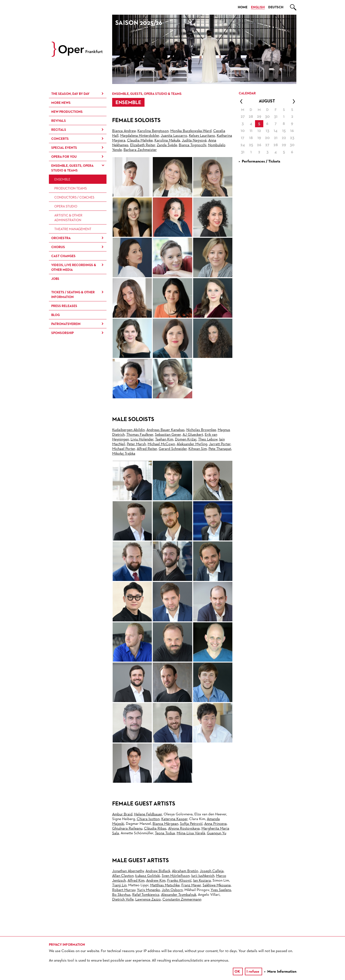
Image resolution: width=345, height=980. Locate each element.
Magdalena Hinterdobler (140, 136)
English (258, 7)
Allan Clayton (123, 876)
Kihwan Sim (198, 449)
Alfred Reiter (147, 449)
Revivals (59, 121)
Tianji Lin (119, 885)
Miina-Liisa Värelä (191, 833)
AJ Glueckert (193, 435)
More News (61, 103)
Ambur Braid (122, 814)
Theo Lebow (208, 439)
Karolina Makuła (167, 141)
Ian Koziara (202, 881)
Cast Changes (63, 256)
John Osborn (172, 890)
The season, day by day (70, 94)
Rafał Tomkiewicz (146, 895)
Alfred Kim (136, 881)
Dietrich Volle (123, 900)
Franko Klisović (179, 881)
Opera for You (64, 157)
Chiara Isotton (148, 819)
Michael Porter (124, 449)
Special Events (64, 148)
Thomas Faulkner (140, 435)
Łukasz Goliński (148, 876)
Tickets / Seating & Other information (73, 295)
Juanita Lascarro (174, 136)
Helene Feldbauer (148, 814)
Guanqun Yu (217, 833)
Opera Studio (66, 207)
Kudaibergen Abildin (128, 430)
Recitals (59, 130)
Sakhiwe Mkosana (217, 885)
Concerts (60, 139)
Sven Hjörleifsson (176, 876)
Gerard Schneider (173, 449)
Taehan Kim (164, 439)
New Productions (67, 112)
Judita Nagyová (194, 141)
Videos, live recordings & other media (74, 268)
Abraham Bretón (185, 871)
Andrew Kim (156, 881)
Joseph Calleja (212, 871)
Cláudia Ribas (155, 829)
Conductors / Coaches (74, 198)
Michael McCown (161, 444)
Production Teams (70, 189)
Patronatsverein (66, 324)
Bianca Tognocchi (193, 145)
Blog (55, 315)
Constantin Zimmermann (182, 900)
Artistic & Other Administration (68, 218)
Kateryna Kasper (174, 819)
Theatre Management (73, 229)
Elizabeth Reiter (143, 145)
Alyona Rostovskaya (184, 829)
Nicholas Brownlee (201, 430)
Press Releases (64, 306)
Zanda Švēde (167, 145)
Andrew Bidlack (158, 871)
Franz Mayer (191, 885)
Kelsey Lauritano (202, 136)
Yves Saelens (221, 890)
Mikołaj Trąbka (124, 454)
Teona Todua (165, 833)
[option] (204, 49)
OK (237, 972)
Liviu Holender (142, 439)
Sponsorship (62, 333)
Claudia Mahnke (140, 141)
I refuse (253, 972)
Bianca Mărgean (165, 824)
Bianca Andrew (124, 131)
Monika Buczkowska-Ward (191, 131)
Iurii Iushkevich (203, 876)
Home (243, 7)
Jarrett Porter (220, 444)
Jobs (55, 279)
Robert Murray (124, 890)
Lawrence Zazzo (148, 900)
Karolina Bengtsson (153, 131)
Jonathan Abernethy (128, 871)
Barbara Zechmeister (140, 150)
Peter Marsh (136, 444)
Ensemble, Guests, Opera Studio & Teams (72, 168)
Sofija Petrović (191, 824)
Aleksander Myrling (192, 444)
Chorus (58, 247)
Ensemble (62, 180)
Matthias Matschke (165, 885)
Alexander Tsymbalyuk (179, 895)
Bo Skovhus (121, 895)
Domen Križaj (186, 439)
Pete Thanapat (220, 449)
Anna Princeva (215, 824)
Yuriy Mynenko (149, 890)
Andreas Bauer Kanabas (166, 430)
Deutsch (276, 7)
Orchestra (61, 238)
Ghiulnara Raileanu (127, 829)
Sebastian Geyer (168, 435)
